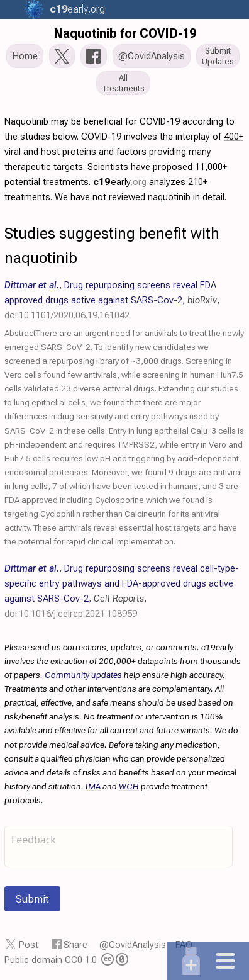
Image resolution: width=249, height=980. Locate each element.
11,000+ (211, 167)
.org (76, 9)
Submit (32, 899)
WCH (129, 786)
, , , (112, 300)
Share (75, 945)
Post (29, 945)
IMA (93, 786)
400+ (234, 137)
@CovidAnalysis (133, 945)
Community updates (83, 675)
